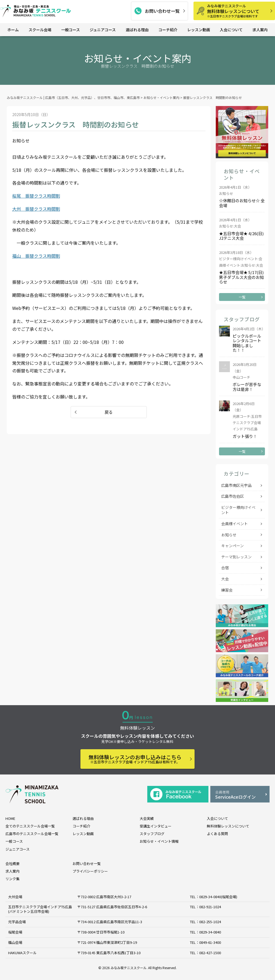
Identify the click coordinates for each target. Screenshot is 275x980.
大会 (225, 579)
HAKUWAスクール (22, 953)
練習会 (227, 590)
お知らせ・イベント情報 (159, 841)
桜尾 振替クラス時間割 (36, 196)
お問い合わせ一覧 (162, 11)
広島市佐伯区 (233, 496)
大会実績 (147, 818)
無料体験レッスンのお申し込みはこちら (135, 759)
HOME (10, 818)
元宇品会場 (17, 922)
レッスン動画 (199, 30)
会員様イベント (235, 524)
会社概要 (12, 864)
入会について (231, 30)
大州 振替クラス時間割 (36, 209)
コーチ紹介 (168, 30)
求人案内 (260, 30)
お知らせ (229, 535)
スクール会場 (40, 30)
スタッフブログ (152, 834)
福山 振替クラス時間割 (36, 256)
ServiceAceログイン (240, 795)
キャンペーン (232, 546)
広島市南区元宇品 (236, 485)
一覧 (242, 297)
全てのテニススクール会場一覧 (30, 826)
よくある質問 (217, 834)
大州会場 (15, 897)
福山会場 (15, 942)
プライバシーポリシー (90, 871)
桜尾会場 (15, 932)
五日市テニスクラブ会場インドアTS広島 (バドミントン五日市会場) (40, 909)
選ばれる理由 (137, 30)
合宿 (225, 568)
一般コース (71, 30)
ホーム (13, 30)
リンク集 (12, 879)
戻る (109, 412)
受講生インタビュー (156, 826)
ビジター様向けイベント (238, 510)
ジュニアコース (103, 30)
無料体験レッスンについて (239, 11)
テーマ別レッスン (236, 557)
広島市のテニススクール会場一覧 (32, 834)
